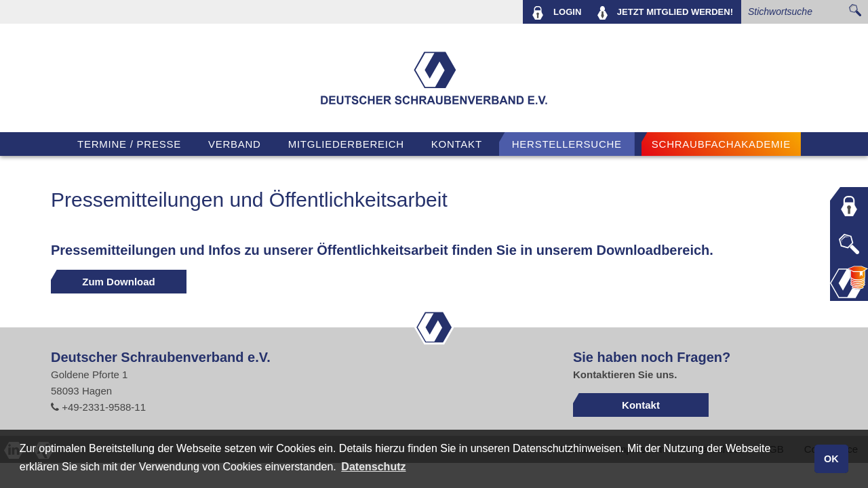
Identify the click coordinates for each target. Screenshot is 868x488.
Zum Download (119, 282)
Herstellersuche (567, 144)
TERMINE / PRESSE (129, 144)
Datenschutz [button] (373, 467)
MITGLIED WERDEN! (665, 13)
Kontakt (457, 144)
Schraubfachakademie (721, 144)
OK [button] (831, 459)
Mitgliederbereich (346, 144)
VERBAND (235, 144)
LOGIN (556, 13)
